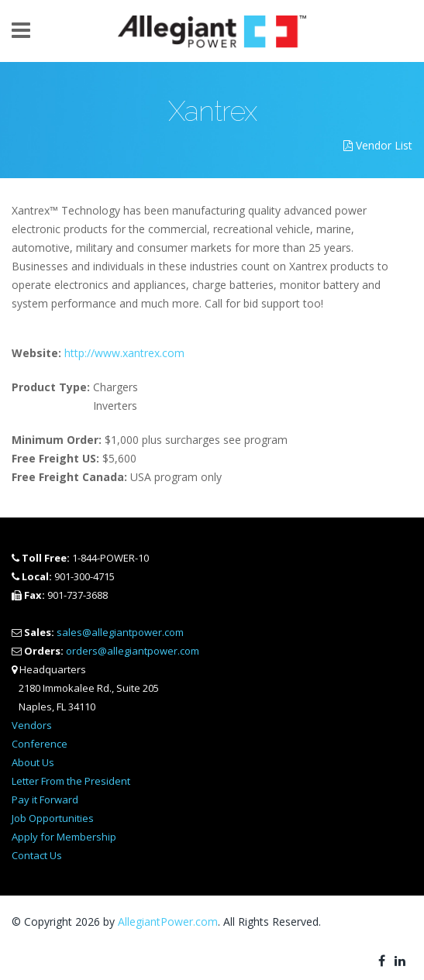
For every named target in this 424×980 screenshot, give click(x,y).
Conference (40, 744)
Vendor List (378, 145)
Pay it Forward (45, 799)
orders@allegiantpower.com (133, 651)
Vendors (32, 725)
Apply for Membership (64, 837)
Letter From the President (71, 781)
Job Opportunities (53, 818)
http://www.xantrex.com (124, 353)
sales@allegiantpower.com (120, 632)
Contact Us (37, 855)
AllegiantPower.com (168, 922)
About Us (33, 762)
